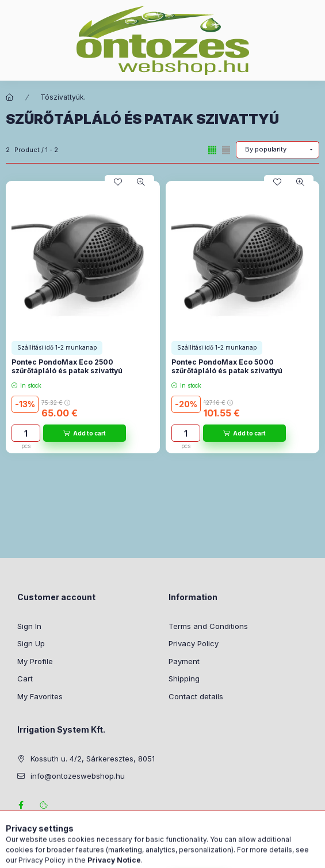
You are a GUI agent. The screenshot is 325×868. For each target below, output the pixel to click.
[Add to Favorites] (118, 182)
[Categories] (101, 854)
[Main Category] (10, 97)
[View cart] (224, 854)
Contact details (196, 696)
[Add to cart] (85, 433)
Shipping (184, 679)
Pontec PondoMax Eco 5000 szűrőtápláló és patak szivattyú (227, 367)
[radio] (226, 150)
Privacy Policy (194, 643)
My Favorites (40, 696)
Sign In (29, 626)
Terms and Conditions (208, 626)
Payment (184, 661)
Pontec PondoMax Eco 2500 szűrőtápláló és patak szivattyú (67, 367)
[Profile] (188, 854)
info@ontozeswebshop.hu (78, 776)
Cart (25, 679)
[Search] (130, 854)
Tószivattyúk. (63, 97)
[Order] (278, 150)
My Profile (35, 661)
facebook (21, 805)
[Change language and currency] (159, 854)
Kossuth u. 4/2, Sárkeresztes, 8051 (93, 759)
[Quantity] (26, 433)
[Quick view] (141, 182)
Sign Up (31, 643)
